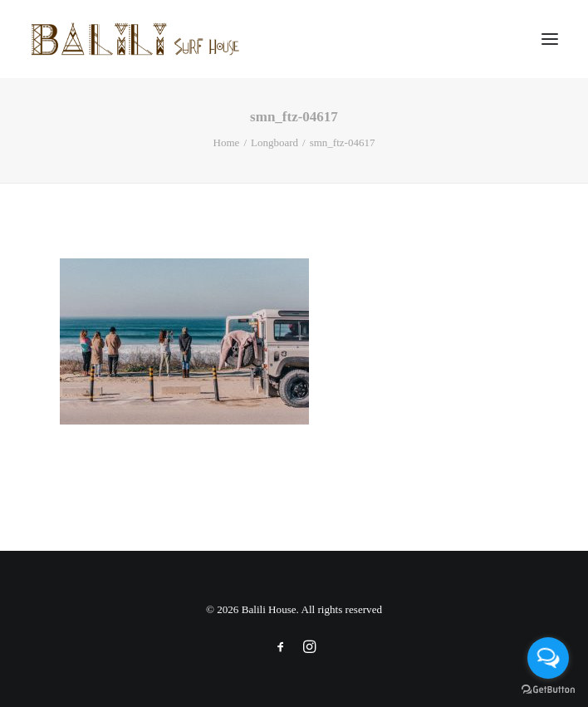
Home (227, 142)
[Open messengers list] (548, 658)
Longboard (274, 142)
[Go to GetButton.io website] (548, 690)
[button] (550, 39)
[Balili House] (137, 39)
